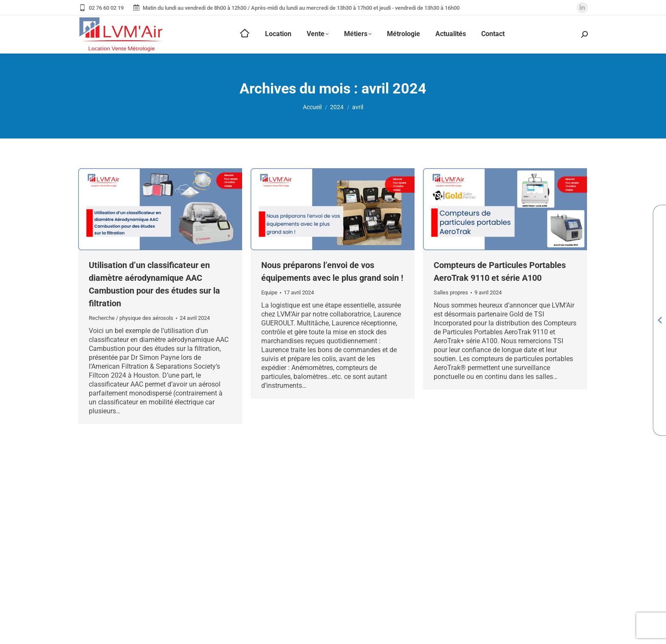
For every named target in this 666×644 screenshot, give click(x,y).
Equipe (269, 292)
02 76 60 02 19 (101, 8)
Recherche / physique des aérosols (131, 318)
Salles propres (451, 292)
